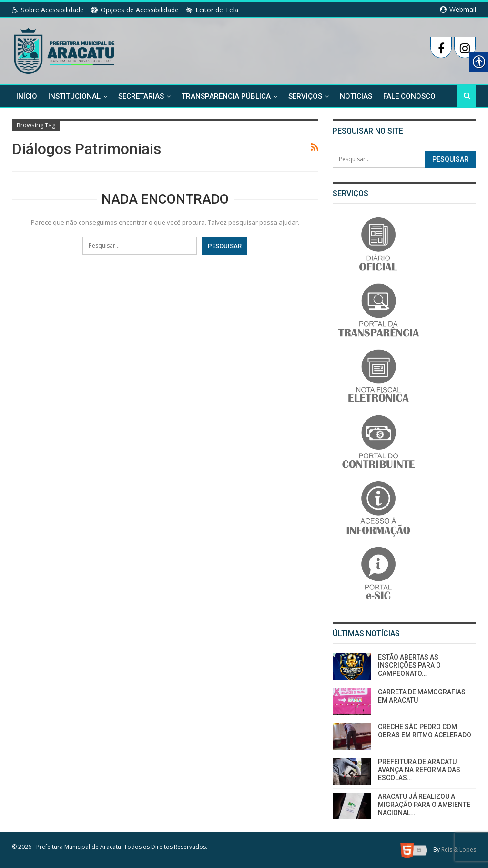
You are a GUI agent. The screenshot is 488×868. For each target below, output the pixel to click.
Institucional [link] (74, 96)
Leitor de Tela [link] (212, 10)
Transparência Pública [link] (226, 96)
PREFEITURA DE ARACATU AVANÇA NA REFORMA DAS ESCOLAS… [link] (419, 770)
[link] (65, 49)
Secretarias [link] (141, 96)
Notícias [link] (356, 96)
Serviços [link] (305, 96)
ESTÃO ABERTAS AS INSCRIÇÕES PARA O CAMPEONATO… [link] (409, 665)
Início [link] (27, 96)
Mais (392, 96)
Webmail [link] (458, 9)
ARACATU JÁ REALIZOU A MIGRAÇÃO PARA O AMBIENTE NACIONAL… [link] (424, 805)
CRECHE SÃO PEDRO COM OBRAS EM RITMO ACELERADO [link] (425, 731)
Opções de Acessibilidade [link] (135, 10)
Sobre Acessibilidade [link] (48, 10)
